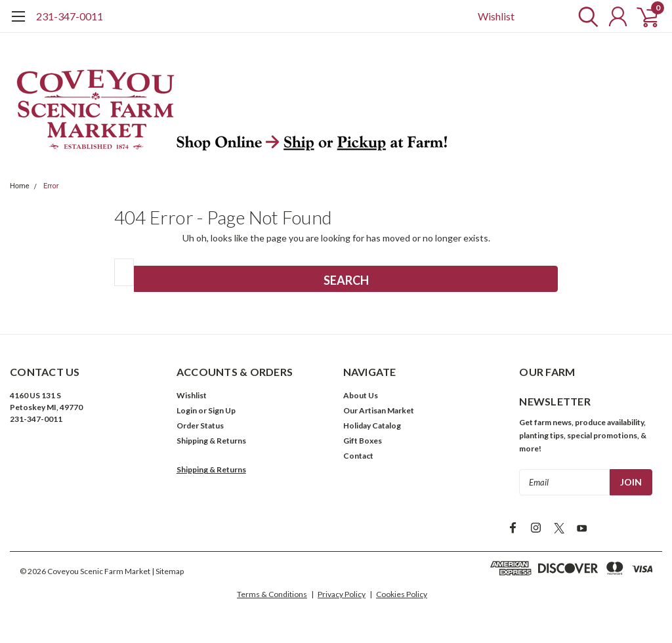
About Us (361, 395)
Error (51, 186)
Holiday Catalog (372, 425)
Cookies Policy (402, 594)
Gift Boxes (363, 441)
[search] (585, 16)
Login (187, 410)
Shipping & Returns (211, 441)
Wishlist (496, 16)
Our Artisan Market (379, 410)
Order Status (200, 425)
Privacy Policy (342, 594)
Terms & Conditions (272, 594)
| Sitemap (168, 571)
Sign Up (222, 410)
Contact (358, 456)
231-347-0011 (70, 16)
